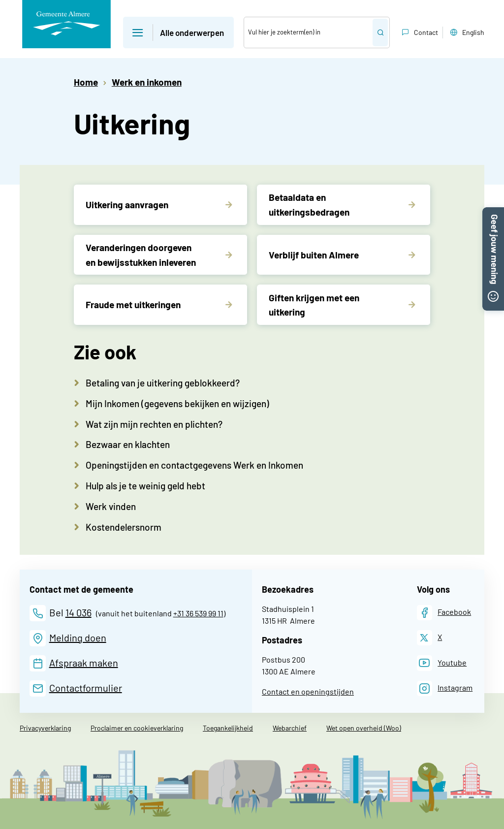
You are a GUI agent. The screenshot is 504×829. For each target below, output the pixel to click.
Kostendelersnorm (124, 527)
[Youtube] (442, 663)
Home (86, 82)
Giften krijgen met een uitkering (314, 305)
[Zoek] (309, 32)
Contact (419, 32)
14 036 (79, 612)
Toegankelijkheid (228, 728)
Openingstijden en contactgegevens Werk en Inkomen (194, 465)
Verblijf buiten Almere (314, 255)
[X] (430, 638)
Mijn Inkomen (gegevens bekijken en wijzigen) (177, 403)
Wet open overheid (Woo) (364, 728)
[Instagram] (445, 688)
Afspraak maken (84, 663)
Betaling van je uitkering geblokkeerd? (163, 383)
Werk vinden (111, 506)
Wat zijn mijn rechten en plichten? (154, 424)
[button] (493, 212)
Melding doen (78, 638)
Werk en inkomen (147, 82)
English (466, 32)
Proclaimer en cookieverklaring (137, 728)
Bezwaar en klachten (128, 444)
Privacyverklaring (45, 728)
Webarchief (290, 728)
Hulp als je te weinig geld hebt (145, 486)
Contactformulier (86, 688)
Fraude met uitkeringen (133, 304)
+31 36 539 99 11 (198, 613)
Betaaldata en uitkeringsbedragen (309, 204)
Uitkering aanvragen (127, 205)
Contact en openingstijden (308, 691)
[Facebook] (444, 613)
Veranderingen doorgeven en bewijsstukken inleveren (141, 255)
